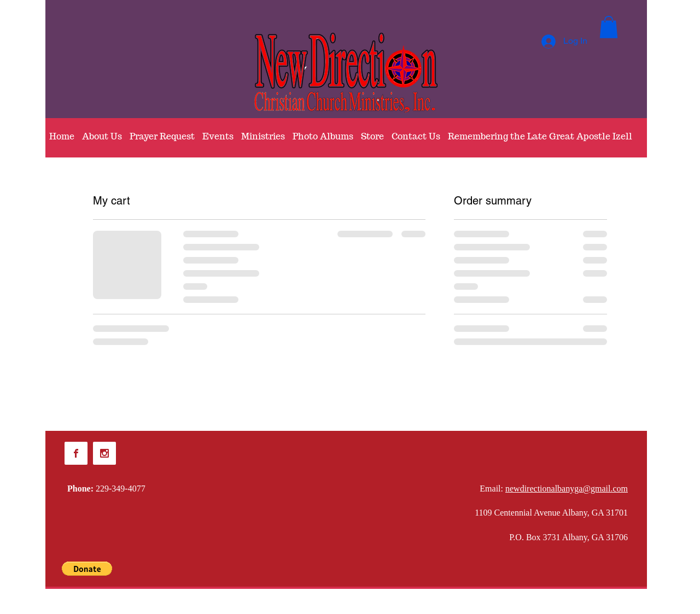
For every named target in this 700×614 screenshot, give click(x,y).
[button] (609, 27)
